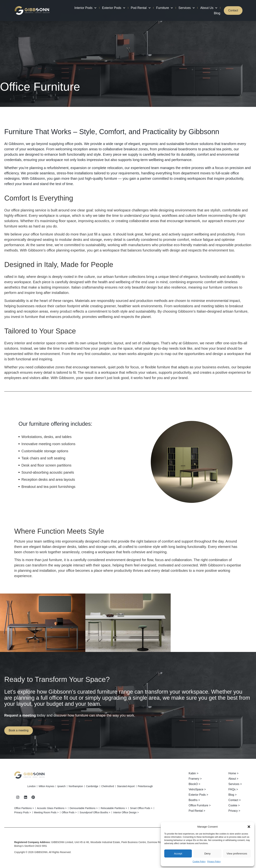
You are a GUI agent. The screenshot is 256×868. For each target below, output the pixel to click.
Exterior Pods (112, 8)
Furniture (163, 8)
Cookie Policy (199, 862)
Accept (178, 853)
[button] (249, 827)
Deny (207, 853)
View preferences (237, 853)
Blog (215, 13)
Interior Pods (84, 8)
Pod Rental (139, 8)
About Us (207, 8)
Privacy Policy (214, 862)
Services (185, 8)
